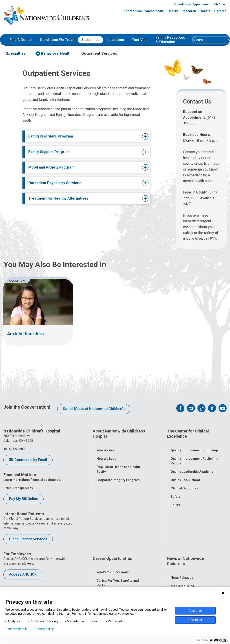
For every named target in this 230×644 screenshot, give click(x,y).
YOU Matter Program (112, 567)
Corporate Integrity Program (118, 475)
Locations (116, 40)
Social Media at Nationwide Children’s (94, 409)
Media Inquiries (182, 537)
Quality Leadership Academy (192, 466)
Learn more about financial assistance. (32, 480)
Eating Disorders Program (51, 136)
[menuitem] (21, 40)
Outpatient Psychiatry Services (55, 183)
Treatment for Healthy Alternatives (58, 198)
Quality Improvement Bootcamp (194, 445)
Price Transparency (18, 488)
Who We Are (105, 445)
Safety (175, 491)
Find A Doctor (21, 40)
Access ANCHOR (23, 574)
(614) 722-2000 (15, 449)
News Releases (182, 529)
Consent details (16, 629)
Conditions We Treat (57, 40)
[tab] (81, 136)
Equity (175, 500)
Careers (220, 11)
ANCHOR (103, 575)
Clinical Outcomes (184, 483)
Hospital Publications (187, 554)
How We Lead (106, 453)
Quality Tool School (185, 475)
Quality (173, 11)
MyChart (220, 4)
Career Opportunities (112, 515)
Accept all (195, 611)
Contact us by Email (28, 460)
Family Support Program (49, 152)
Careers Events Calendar (115, 545)
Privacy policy (44, 629)
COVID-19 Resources (112, 583)
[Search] (210, 40)
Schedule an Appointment (192, 4)
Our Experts (179, 562)
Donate (205, 11)
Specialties (90, 40)
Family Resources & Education (170, 40)
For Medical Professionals (144, 11)
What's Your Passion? (113, 524)
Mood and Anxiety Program (51, 167)
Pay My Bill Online (23, 499)
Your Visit (140, 40)
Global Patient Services (28, 539)
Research (189, 11)
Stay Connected (182, 546)
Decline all (196, 620)
